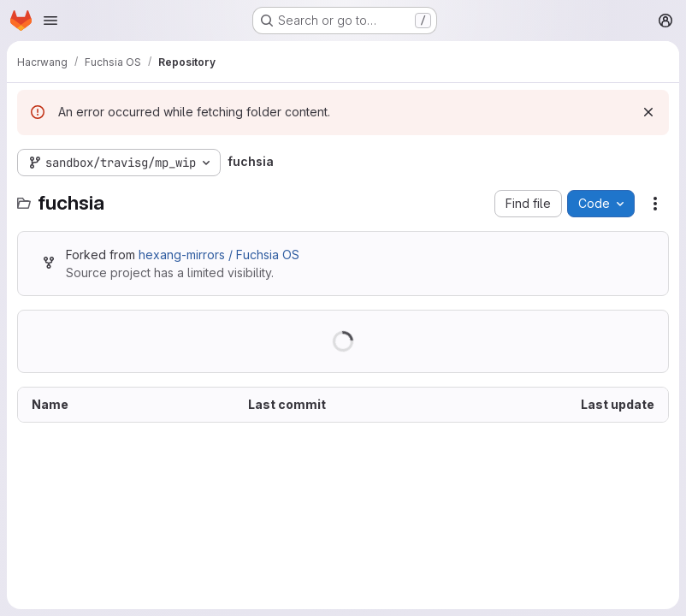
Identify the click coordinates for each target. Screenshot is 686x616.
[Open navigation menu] (50, 21)
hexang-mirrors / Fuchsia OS (219, 255)
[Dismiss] (648, 112)
